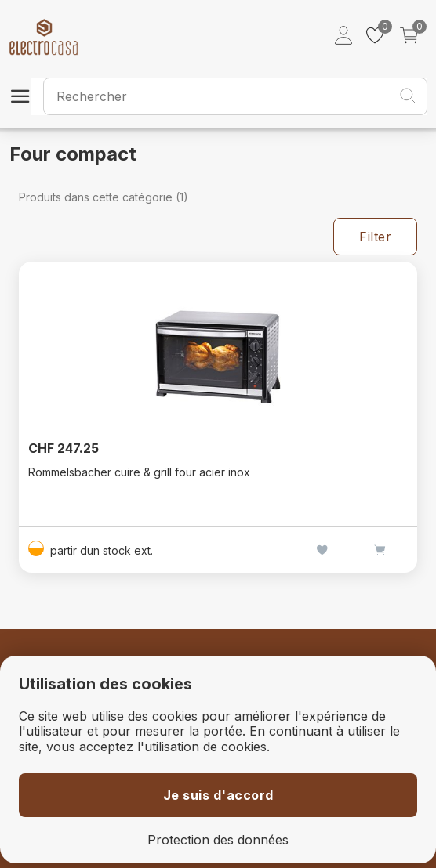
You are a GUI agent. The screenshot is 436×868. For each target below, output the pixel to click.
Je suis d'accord (218, 795)
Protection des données (218, 840)
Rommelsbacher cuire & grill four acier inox (139, 472)
